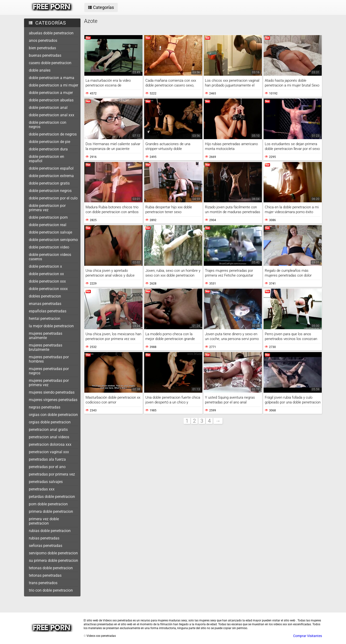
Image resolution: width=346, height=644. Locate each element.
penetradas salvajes (46, 482)
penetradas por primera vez (52, 474)
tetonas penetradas (45, 575)
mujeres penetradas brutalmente (46, 347)
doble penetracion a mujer (51, 93)
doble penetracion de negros (53, 134)
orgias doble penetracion (50, 422)
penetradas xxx (42, 489)
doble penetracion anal (48, 108)
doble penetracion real (48, 225)
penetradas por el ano (47, 467)
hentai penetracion (45, 319)
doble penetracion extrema (51, 176)
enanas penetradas (45, 304)
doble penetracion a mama (52, 78)
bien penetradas (42, 48)
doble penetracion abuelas (51, 100)
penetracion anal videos (49, 437)
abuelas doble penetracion (51, 33)
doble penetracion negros (50, 191)
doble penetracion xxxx (48, 289)
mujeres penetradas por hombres (49, 359)
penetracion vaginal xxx (49, 452)
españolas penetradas (48, 311)
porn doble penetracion (48, 504)
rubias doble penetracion (50, 531)
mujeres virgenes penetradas (53, 400)
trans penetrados (43, 583)
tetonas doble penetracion (51, 568)
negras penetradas (45, 407)
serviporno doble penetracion (53, 553)
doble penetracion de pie (49, 142)
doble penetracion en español (46, 159)
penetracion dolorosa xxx (50, 444)
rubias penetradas (44, 538)
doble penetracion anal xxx (52, 115)
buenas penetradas (45, 55)
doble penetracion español (51, 168)
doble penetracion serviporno (53, 240)
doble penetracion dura (48, 149)
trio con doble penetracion (51, 590)
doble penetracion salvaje (50, 232)
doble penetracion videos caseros (50, 257)
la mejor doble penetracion (51, 326)
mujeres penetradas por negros (49, 371)
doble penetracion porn (48, 217)
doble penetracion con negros (48, 125)
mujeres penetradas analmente (46, 336)
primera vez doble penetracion (44, 521)
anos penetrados (43, 40)
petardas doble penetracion (52, 497)
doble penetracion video (49, 247)
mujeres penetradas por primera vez (49, 383)
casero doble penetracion (50, 63)
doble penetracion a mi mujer (53, 85)
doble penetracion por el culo (53, 198)
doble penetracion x (45, 266)
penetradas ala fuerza (47, 459)
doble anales (40, 70)
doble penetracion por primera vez (47, 208)
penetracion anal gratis (48, 430)
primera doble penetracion (51, 511)
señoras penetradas (46, 546)
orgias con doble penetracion (53, 415)
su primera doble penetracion (53, 560)
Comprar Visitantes (308, 636)
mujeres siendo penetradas (52, 392)
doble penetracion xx (46, 274)
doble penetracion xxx (47, 281)
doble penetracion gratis (49, 183)
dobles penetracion (45, 296)
